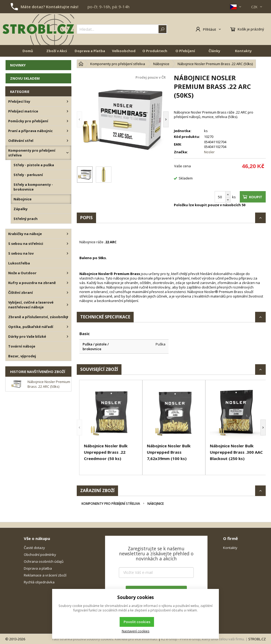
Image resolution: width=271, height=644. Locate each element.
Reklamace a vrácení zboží (45, 575)
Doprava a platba (38, 568)
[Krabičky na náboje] (67, 234)
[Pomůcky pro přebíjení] (67, 121)
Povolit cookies (137, 622)
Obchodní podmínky (40, 555)
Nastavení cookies (136, 631)
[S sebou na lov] (67, 253)
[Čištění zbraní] (67, 292)
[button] (79, 119)
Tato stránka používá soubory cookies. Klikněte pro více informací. (105, 639)
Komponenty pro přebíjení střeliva (111, 504)
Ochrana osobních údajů (44, 561)
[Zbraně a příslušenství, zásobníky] (67, 317)
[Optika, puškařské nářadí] (67, 327)
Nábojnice (156, 504)
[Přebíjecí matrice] (67, 111)
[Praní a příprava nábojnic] (67, 131)
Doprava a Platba (90, 51)
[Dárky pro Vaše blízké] (67, 336)
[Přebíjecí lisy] (67, 101)
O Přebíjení (185, 51)
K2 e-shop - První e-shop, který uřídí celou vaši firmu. (203, 639)
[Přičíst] (228, 194)
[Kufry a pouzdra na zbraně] (67, 283)
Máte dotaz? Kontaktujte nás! (49, 7)
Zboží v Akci (57, 51)
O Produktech (155, 51)
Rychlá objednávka (39, 582)
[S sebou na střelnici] (67, 244)
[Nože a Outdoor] (67, 273)
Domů (28, 51)
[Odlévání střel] (67, 141)
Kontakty (243, 51)
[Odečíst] (228, 200)
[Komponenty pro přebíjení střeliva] (67, 153)
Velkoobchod (124, 51)
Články (214, 51)
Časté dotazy (34, 548)
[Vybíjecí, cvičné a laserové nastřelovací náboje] (67, 305)
